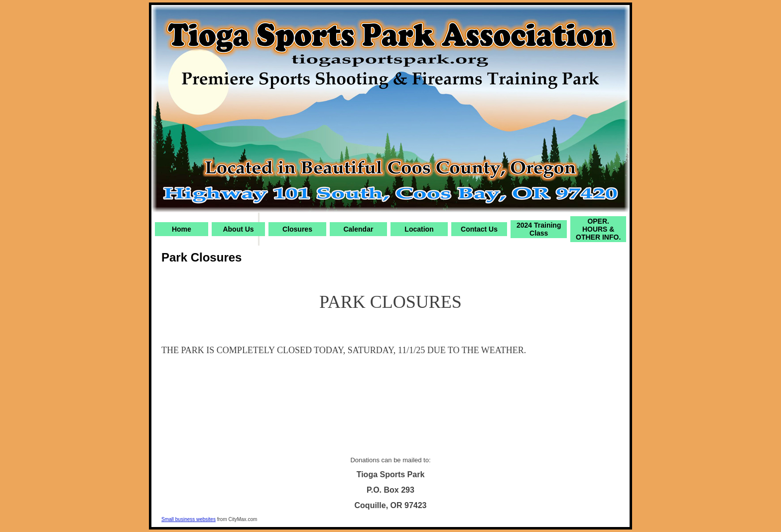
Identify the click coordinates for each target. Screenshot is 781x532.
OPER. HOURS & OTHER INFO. (598, 229)
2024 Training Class (539, 229)
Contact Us (479, 229)
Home (182, 229)
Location (419, 229)
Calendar (358, 229)
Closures (297, 229)
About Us (238, 229)
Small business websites (189, 519)
